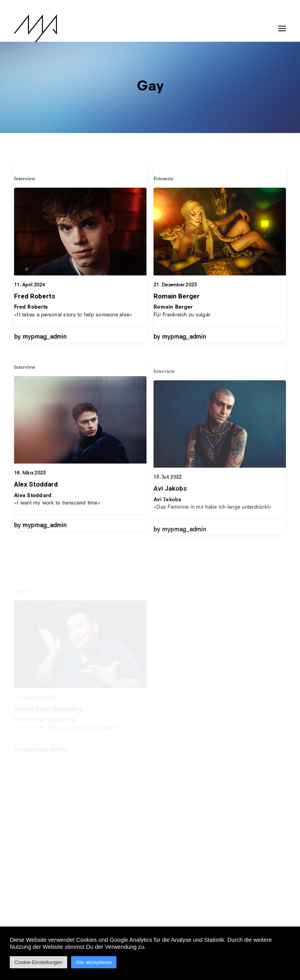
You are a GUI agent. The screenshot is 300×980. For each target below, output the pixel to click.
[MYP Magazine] (36, 28)
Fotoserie (163, 178)
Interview (25, 178)
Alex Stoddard (36, 517)
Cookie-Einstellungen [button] (38, 962)
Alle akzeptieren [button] (94, 962)
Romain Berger (177, 296)
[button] (282, 25)
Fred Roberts (35, 296)
